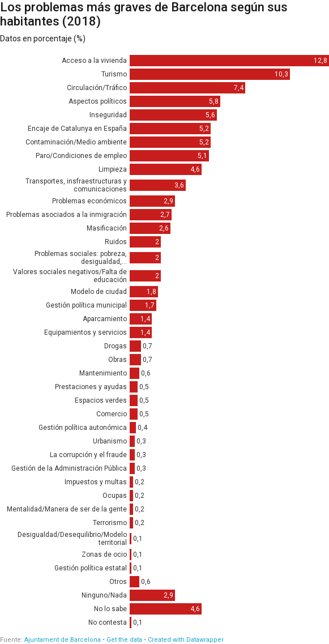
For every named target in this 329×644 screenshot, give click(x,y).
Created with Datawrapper (186, 640)
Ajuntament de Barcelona (63, 640)
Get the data (124, 640)
